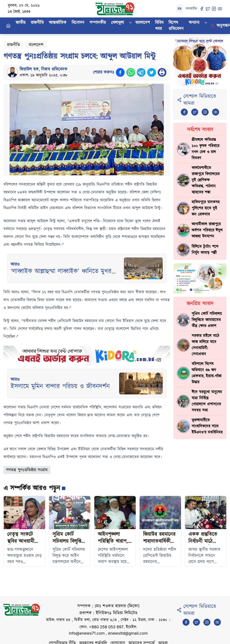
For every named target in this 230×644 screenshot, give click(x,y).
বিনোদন (78, 23)
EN (180, 9)
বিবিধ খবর (159, 26)
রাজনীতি (37, 23)
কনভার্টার (191, 9)
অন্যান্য (194, 23)
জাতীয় (21, 23)
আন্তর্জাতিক (58, 23)
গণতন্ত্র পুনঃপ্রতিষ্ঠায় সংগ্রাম (27, 470)
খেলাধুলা (118, 23)
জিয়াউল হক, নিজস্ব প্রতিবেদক (43, 69)
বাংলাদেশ (143, 23)
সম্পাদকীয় (98, 23)
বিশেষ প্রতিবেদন (176, 26)
